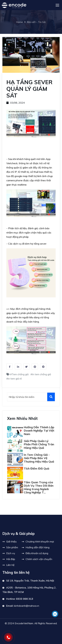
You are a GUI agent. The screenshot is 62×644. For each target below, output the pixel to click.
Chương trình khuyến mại (40, 541)
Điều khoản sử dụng (37, 553)
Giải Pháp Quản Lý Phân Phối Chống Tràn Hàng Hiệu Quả (39, 444)
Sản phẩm (12, 547)
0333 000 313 (25, 599)
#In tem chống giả (41, 374)
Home (19, 22)
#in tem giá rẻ (14, 379)
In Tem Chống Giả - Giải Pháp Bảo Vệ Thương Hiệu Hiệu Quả (39, 458)
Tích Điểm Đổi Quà (36, 468)
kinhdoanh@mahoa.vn (27, 606)
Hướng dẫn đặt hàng (38, 547)
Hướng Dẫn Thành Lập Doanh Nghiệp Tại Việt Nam (39, 431)
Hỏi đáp (11, 559)
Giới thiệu (11, 541)
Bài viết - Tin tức (36, 22)
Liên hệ (10, 565)
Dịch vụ (11, 553)
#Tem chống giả (19, 374)
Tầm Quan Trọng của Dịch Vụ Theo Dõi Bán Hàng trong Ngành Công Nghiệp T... (39, 487)
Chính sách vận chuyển (39, 559)
